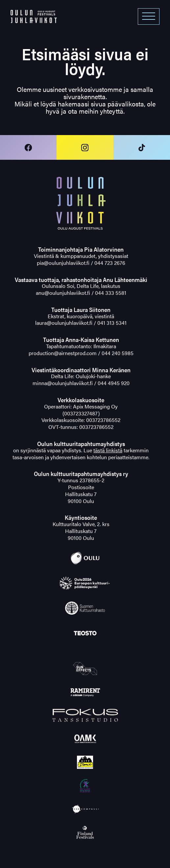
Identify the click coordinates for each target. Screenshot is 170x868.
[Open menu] (149, 16)
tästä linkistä (108, 450)
